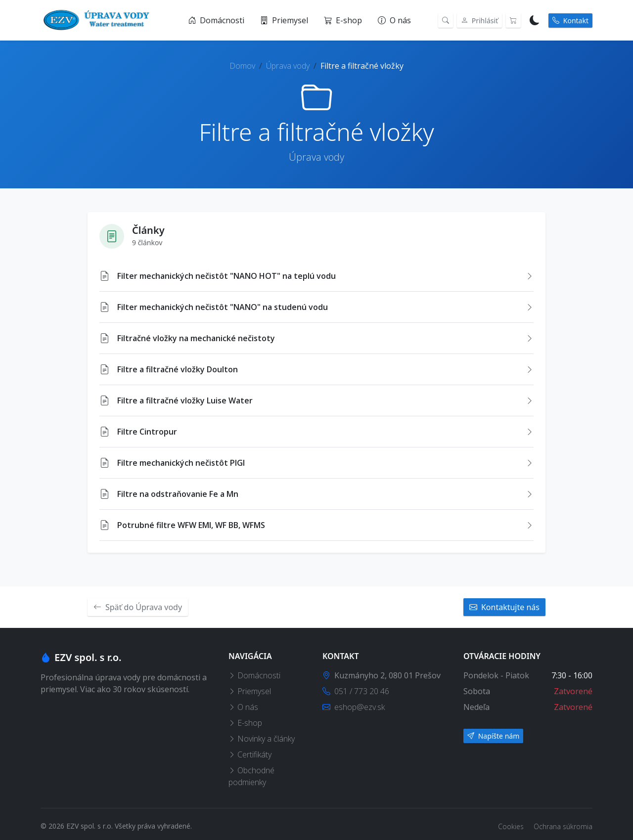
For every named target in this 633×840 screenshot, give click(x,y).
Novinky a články (262, 739)
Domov (242, 66)
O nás (394, 20)
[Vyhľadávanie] (446, 21)
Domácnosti (216, 20)
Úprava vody (288, 66)
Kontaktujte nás (504, 607)
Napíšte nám (493, 736)
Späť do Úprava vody (138, 607)
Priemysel (284, 20)
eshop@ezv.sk (354, 707)
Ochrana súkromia (563, 826)
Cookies (512, 826)
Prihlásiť (479, 21)
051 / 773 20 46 (356, 691)
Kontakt (570, 21)
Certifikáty (250, 754)
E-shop (343, 20)
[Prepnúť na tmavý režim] (535, 20)
